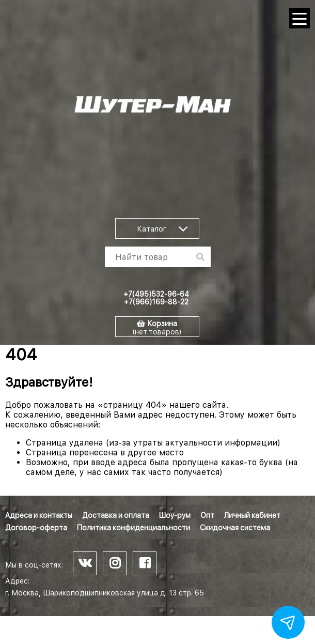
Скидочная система (235, 528)
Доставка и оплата (116, 515)
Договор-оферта (36, 528)
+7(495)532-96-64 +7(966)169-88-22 (156, 298)
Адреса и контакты (39, 515)
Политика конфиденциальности (133, 528)
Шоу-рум (175, 515)
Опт (207, 515)
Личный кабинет (252, 515)
